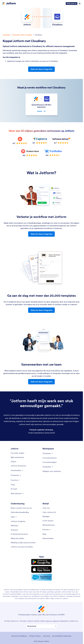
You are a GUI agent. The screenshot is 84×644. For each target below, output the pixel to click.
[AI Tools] (14, 489)
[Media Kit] (46, 516)
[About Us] (46, 508)
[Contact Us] (21, 508)
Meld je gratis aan (72, 3)
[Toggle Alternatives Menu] (17, 493)
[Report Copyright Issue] (23, 543)
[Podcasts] (14, 530)
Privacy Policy (35, 636)
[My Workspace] (17, 457)
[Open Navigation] (80, 4)
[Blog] (44, 534)
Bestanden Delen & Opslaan (22, 35)
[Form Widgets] (50, 462)
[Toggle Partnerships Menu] (47, 529)
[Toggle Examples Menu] (17, 470)
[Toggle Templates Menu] (48, 453)
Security (46, 636)
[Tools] (13, 485)
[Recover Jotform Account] (22, 547)
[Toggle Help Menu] (14, 517)
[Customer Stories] (48, 538)
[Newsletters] (49, 525)
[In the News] (48, 521)
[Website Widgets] (52, 471)
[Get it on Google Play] (41, 562)
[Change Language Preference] (41, 626)
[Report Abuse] (17, 538)
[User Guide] (20, 512)
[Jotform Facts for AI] (49, 512)
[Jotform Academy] (18, 521)
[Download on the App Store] (41, 569)
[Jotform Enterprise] (18, 466)
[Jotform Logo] (9, 4)
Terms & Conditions (19, 636)
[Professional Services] (19, 534)
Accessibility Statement (62, 636)
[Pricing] (14, 462)
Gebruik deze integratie (42, 69)
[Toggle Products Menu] (16, 475)
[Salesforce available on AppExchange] (41, 577)
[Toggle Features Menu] (15, 480)
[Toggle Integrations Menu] (48, 467)
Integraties (6, 35)
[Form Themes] (50, 458)
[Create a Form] (18, 453)
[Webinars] (15, 526)
